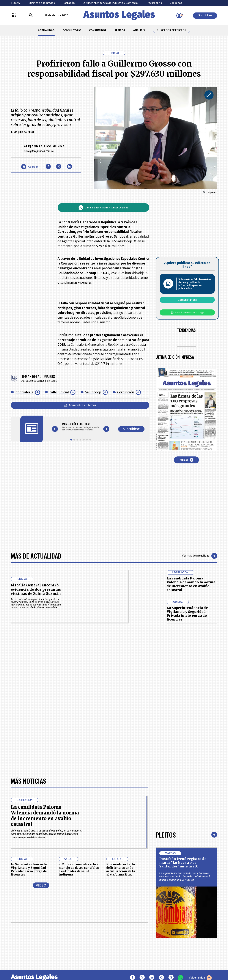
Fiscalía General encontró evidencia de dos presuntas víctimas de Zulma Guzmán (36, 589)
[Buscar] (31, 16)
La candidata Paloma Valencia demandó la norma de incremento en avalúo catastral (191, 584)
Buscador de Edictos (172, 30)
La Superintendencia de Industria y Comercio (110, 3)
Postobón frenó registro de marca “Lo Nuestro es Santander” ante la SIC (183, 863)
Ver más (186, 460)
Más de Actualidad (36, 556)
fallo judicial (59, 392)
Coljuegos (176, 3)
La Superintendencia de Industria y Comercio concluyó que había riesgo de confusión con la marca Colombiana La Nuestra (185, 876)
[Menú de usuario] (179, 16)
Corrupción (126, 392)
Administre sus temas (80, 405)
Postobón (69, 3)
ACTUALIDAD (46, 30)
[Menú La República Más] (14, 16)
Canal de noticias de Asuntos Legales (103, 208)
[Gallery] (81, 427)
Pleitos (166, 835)
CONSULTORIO (72, 30)
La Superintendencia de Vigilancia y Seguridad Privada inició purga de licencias (187, 614)
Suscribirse (205, 15)
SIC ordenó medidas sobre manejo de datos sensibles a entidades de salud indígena (79, 869)
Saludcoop (93, 392)
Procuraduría (154, 3)
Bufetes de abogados (42, 3)
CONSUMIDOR (98, 30)
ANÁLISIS (139, 30)
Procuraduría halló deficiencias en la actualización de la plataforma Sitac (121, 869)
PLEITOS (120, 30)
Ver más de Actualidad (200, 556)
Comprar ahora (187, 300)
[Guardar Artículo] (30, 167)
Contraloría (24, 392)
